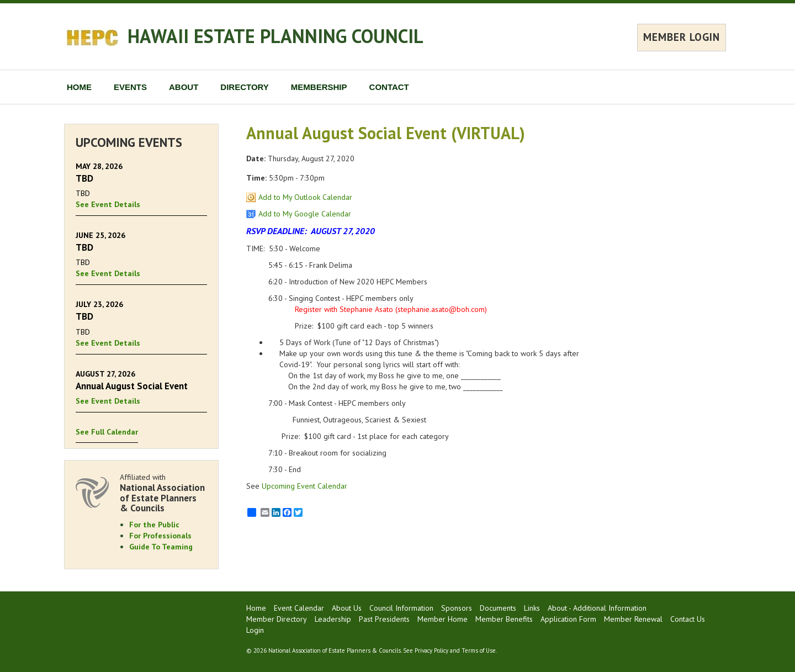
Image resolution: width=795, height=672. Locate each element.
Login (255, 630)
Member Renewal (633, 619)
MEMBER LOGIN (682, 37)
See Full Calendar (107, 432)
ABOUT (184, 87)
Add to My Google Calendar (305, 214)
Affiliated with (163, 493)
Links (532, 608)
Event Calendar (299, 608)
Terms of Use (479, 650)
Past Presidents (384, 619)
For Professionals (160, 536)
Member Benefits (504, 619)
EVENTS (130, 87)
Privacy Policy (431, 650)
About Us (347, 608)
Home (256, 608)
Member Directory (277, 619)
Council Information (401, 608)
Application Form (568, 619)
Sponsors (457, 608)
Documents (498, 608)
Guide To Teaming (161, 547)
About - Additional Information (597, 608)
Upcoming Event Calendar (304, 486)
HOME (79, 87)
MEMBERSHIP (319, 87)
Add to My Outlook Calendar (305, 197)
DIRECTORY (245, 87)
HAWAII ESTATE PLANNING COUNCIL (275, 36)
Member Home (442, 619)
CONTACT (389, 87)
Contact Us (688, 619)
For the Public (154, 525)
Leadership (333, 619)
